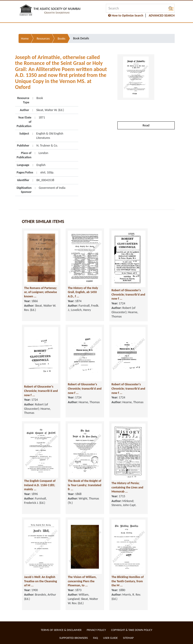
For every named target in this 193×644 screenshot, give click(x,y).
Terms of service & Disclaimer (61, 630)
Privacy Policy (96, 630)
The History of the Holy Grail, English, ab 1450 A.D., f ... (83, 292)
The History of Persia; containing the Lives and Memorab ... (127, 487)
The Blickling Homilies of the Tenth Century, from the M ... (128, 581)
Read (146, 125)
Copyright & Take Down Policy (132, 630)
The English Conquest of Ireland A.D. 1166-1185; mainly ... (40, 485)
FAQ (95, 638)
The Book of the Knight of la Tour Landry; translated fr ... (85, 485)
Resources (43, 39)
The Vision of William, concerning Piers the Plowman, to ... (82, 581)
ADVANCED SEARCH (162, 15)
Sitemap (128, 638)
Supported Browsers (74, 638)
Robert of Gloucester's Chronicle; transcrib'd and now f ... (128, 294)
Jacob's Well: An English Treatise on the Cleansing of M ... (41, 581)
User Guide (111, 638)
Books (62, 39)
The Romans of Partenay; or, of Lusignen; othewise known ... (41, 292)
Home (25, 39)
